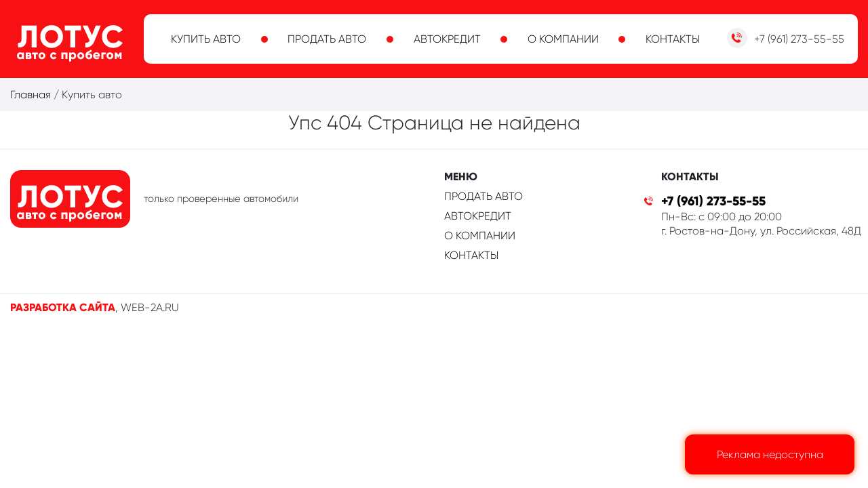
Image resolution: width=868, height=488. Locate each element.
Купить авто (206, 39)
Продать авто (327, 39)
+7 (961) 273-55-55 (713, 201)
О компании (563, 39)
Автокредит (447, 39)
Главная (31, 95)
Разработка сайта (63, 307)
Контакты (673, 39)
